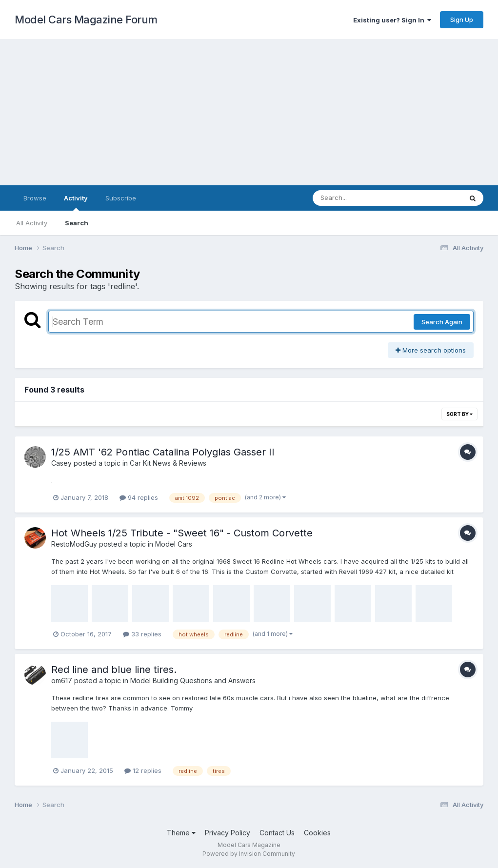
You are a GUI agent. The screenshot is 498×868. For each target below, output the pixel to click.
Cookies (317, 833)
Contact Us (277, 833)
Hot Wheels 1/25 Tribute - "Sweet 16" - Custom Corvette (182, 533)
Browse (35, 198)
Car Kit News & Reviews (168, 463)
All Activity (32, 223)
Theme (181, 833)
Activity (76, 202)
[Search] (361, 198)
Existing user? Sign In (392, 20)
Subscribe (121, 198)
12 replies (143, 770)
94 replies (139, 497)
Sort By (459, 414)
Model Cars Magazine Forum (86, 20)
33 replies (142, 634)
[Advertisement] (249, 112)
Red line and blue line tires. (114, 670)
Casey (61, 463)
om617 (62, 681)
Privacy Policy (228, 833)
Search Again (442, 322)
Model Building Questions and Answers (193, 681)
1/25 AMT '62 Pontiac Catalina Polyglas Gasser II (163, 452)
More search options (431, 350)
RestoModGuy (74, 544)
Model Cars (174, 544)
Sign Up (462, 20)
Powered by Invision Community (249, 854)
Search (77, 223)
